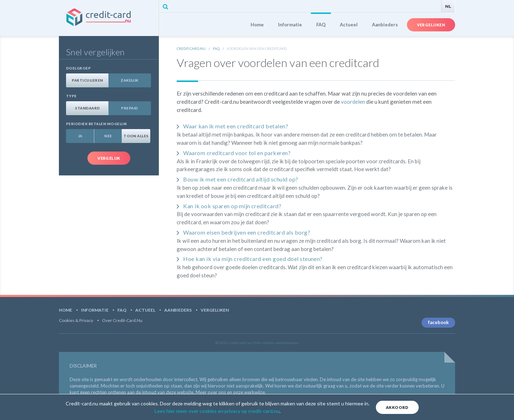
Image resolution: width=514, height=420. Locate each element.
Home (257, 25)
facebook (438, 322)
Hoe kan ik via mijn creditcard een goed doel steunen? (253, 259)
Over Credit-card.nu (122, 320)
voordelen (353, 102)
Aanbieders (385, 25)
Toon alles (136, 136)
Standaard (87, 108)
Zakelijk (130, 80)
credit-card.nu (109, 18)
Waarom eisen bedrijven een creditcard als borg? (247, 232)
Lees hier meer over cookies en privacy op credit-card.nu (217, 411)
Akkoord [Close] (397, 407)
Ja (80, 136)
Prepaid (129, 108)
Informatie (290, 25)
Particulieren (87, 80)
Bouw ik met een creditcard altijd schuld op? (241, 179)
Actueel (349, 25)
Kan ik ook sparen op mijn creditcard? (232, 206)
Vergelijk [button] (109, 158)
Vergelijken (431, 25)
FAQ (321, 25)
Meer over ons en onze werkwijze (230, 392)
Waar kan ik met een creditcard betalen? (236, 126)
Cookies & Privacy (76, 320)
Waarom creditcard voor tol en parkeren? (237, 153)
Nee (108, 136)
